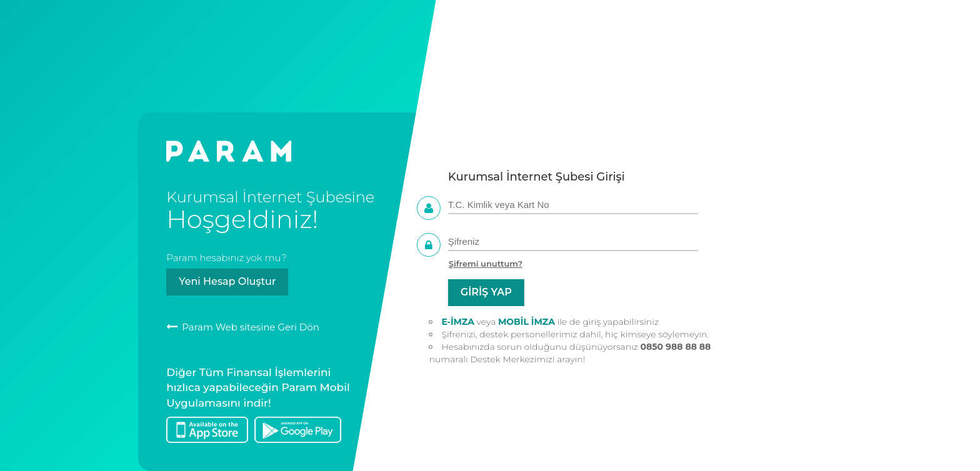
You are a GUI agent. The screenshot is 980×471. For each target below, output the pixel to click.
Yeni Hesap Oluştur (227, 281)
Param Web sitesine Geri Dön (243, 327)
